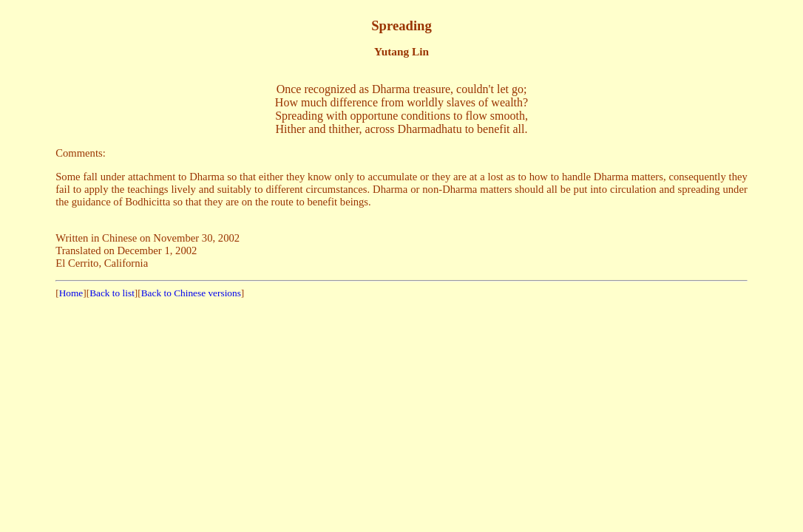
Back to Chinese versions (191, 293)
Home (71, 293)
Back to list (112, 293)
